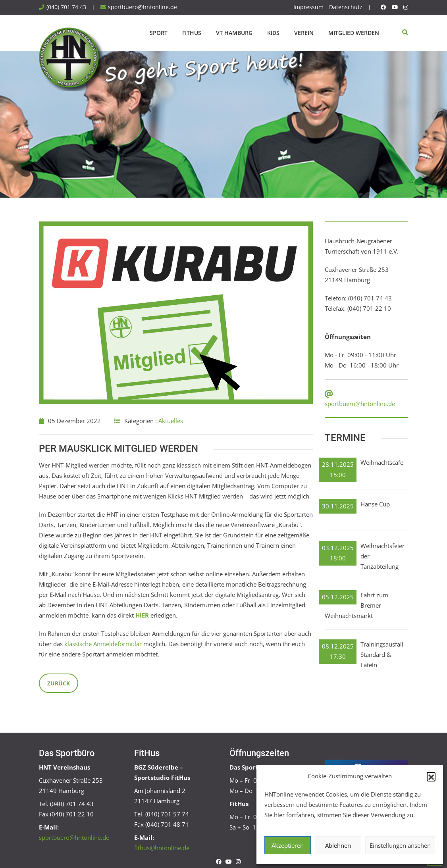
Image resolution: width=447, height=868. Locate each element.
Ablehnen (338, 845)
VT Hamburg (234, 33)
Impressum (308, 7)
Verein (304, 33)
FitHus (192, 33)
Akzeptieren (288, 845)
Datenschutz (346, 7)
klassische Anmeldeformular (103, 644)
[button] (431, 776)
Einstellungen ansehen (400, 845)
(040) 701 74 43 (66, 7)
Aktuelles (171, 421)
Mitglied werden (354, 33)
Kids (273, 33)
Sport (159, 33)
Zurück (59, 683)
